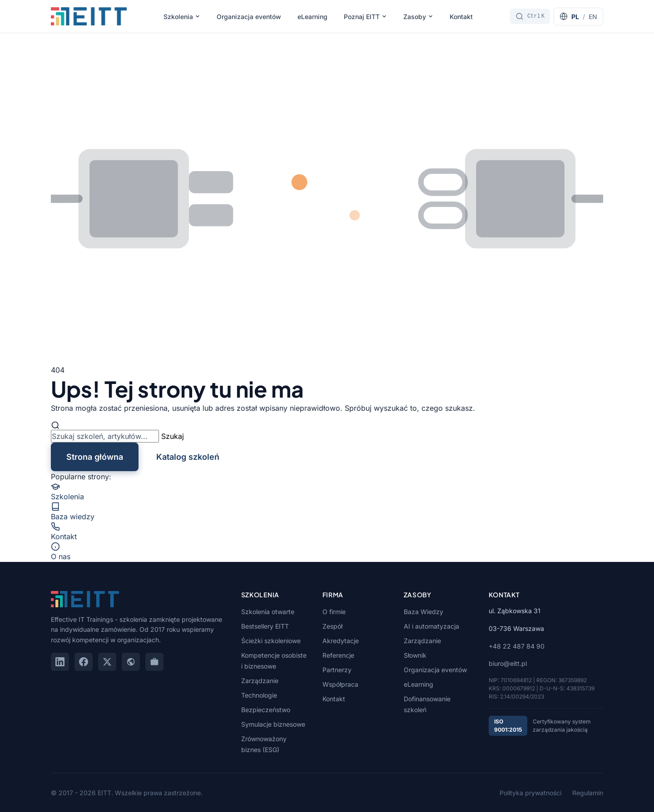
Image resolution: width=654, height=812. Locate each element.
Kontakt (461, 17)
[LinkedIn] (60, 662)
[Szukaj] (530, 16)
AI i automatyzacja (431, 626)
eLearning (312, 17)
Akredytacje (341, 641)
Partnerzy (337, 670)
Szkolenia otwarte (268, 612)
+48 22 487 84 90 (517, 646)
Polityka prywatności (530, 793)
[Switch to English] (578, 17)
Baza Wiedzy (424, 612)
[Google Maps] (131, 662)
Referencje (338, 655)
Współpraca (340, 684)
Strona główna (95, 457)
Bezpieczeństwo (266, 710)
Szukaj (173, 436)
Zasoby (418, 17)
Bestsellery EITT (265, 626)
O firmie (334, 612)
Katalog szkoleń (188, 457)
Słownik (415, 655)
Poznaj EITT (365, 17)
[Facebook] (84, 662)
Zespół (332, 626)
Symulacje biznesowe (273, 724)
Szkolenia (182, 17)
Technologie (259, 695)
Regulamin (588, 793)
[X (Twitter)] (107, 662)
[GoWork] (154, 662)
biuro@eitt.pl (508, 663)
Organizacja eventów (249, 17)
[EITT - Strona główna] (89, 16)
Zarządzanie (260, 681)
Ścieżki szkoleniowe (271, 641)
